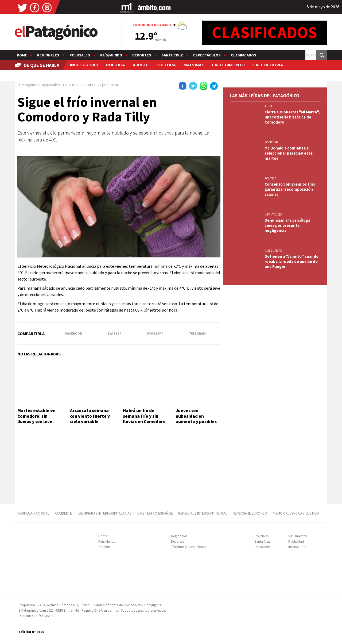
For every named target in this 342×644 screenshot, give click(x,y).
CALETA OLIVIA (268, 65)
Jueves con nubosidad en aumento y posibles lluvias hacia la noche (198, 419)
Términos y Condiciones (188, 547)
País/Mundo (111, 55)
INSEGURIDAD (84, 65)
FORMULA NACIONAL (33, 513)
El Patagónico (28, 85)
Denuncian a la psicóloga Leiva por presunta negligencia (287, 225)
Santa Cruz (172, 55)
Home (22, 55)
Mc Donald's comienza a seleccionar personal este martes (289, 153)
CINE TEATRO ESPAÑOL (155, 513)
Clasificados (244, 55)
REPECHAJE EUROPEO (250, 513)
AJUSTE (141, 65)
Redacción (262, 547)
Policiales (80, 55)
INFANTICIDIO (273, 214)
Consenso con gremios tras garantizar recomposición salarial (290, 189)
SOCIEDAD (271, 142)
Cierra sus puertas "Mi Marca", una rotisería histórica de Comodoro (292, 117)
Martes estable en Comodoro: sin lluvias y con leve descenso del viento (38, 419)
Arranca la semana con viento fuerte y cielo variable (90, 416)
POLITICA (116, 65)
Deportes (142, 55)
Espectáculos (207, 55)
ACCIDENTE (64, 513)
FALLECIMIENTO (228, 65)
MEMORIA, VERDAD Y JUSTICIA (296, 513)
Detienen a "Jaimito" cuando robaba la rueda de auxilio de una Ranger (292, 261)
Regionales (48, 55)
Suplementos (298, 536)
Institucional (297, 547)
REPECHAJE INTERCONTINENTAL (203, 513)
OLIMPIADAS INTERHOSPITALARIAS (105, 513)
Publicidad (296, 541)
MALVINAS (194, 65)
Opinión (104, 547)
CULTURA (166, 65)
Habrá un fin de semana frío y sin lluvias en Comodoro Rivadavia (144, 419)
